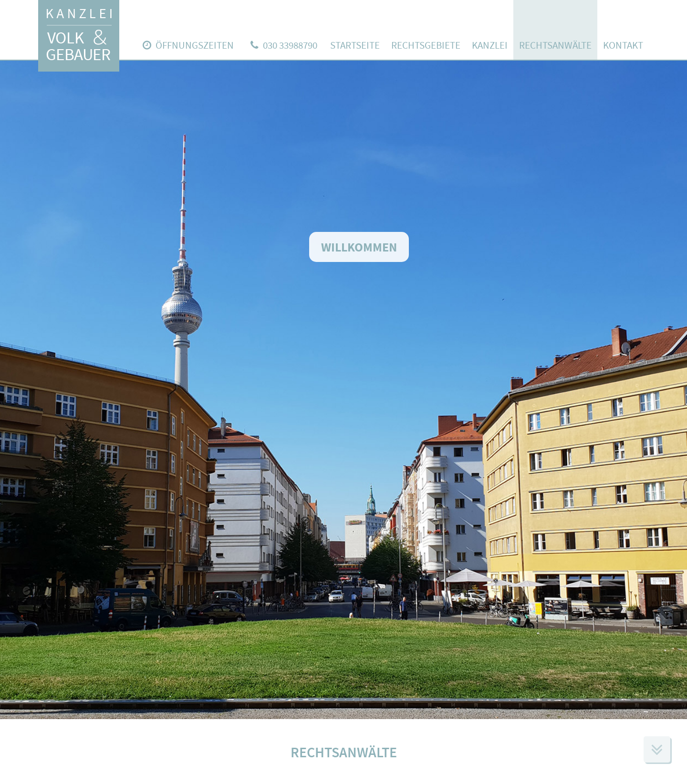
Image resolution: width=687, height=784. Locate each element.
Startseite (355, 45)
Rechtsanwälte (555, 45)
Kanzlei (490, 45)
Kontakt (623, 45)
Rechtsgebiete (426, 45)
